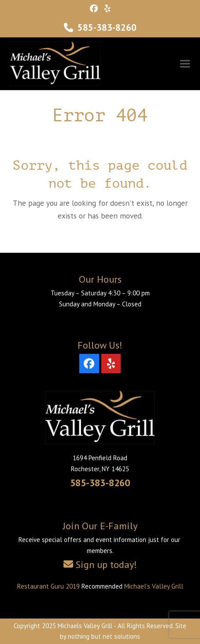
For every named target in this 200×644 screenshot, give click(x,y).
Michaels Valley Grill (85, 626)
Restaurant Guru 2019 (48, 586)
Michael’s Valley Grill (154, 586)
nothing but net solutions (104, 636)
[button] (185, 64)
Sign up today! (106, 564)
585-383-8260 (107, 27)
